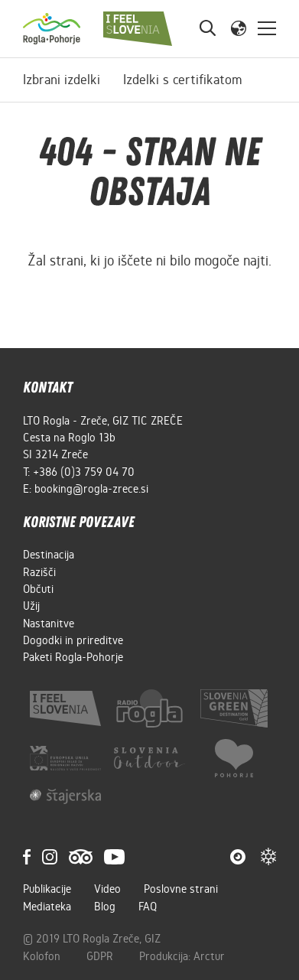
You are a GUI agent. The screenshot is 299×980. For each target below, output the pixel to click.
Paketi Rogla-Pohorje (73, 657)
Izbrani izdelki (62, 80)
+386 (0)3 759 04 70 (84, 472)
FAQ (148, 907)
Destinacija (49, 555)
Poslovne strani (181, 889)
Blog (105, 907)
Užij (31, 606)
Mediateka (47, 907)
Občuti (38, 589)
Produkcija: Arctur (182, 956)
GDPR (101, 956)
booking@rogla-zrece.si (91, 489)
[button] (239, 28)
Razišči (39, 572)
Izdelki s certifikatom (182, 80)
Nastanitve (49, 623)
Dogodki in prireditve (73, 640)
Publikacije (47, 889)
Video (107, 889)
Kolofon (43, 956)
